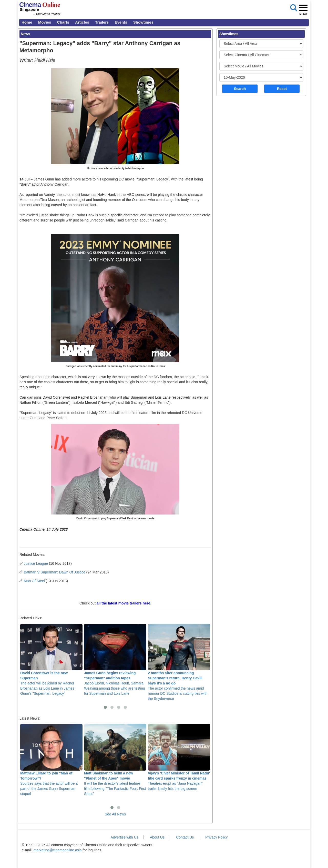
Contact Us (185, 837)
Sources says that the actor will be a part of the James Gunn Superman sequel (51, 760)
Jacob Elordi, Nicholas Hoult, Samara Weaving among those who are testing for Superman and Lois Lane (115, 660)
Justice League (36, 563)
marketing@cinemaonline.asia (58, 850)
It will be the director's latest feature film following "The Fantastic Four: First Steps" (115, 760)
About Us (157, 837)
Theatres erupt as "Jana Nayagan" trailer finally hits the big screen (179, 757)
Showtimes (143, 22)
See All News (115, 814)
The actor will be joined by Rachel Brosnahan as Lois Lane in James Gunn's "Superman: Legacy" (51, 660)
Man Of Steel (34, 581)
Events (121, 22)
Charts (63, 22)
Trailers (102, 22)
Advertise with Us (125, 837)
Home (27, 22)
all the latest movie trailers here (123, 603)
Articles (82, 22)
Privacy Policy (216, 837)
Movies (45, 22)
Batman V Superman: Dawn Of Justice (55, 572)
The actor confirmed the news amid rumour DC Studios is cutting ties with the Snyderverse (179, 662)
